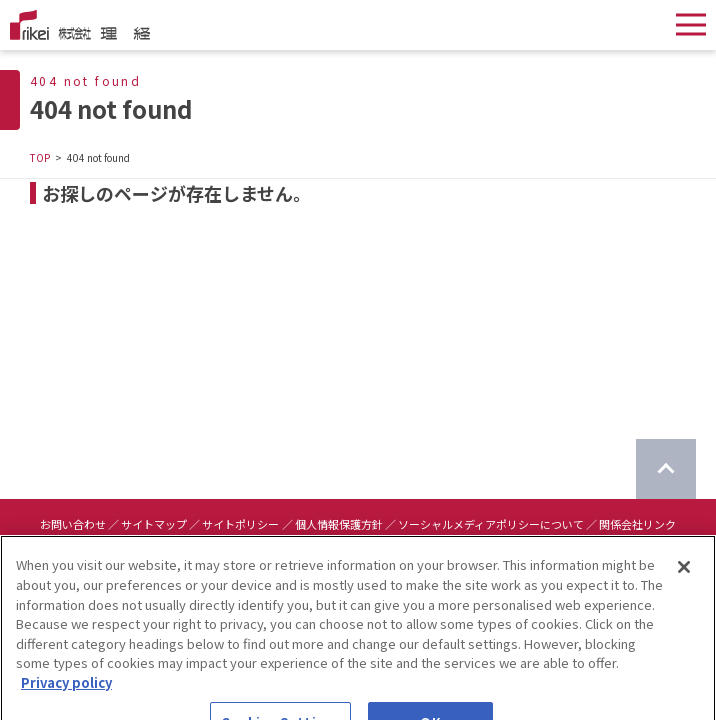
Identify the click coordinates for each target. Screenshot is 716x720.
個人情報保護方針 (339, 524)
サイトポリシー (240, 524)
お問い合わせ (73, 524)
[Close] (684, 578)
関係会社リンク (637, 524)
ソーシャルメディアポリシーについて (491, 524)
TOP (40, 157)
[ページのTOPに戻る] (666, 469)
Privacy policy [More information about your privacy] (66, 692)
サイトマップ (154, 524)
